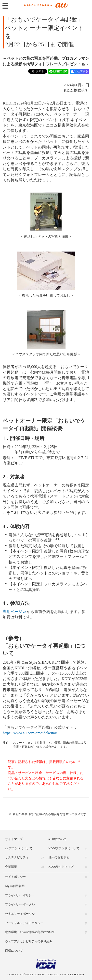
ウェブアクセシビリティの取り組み (29, 941)
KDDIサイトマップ (61, 867)
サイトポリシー (15, 877)
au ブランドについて (19, 848)
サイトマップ (14, 839)
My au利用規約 (15, 886)
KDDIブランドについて (64, 848)
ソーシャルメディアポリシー (24, 923)
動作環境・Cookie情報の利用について (30, 932)
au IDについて (58, 839)
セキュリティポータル (20, 914)
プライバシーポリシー (20, 895)
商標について (14, 951)
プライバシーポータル (20, 904)
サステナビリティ (17, 857)
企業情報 (11, 867)
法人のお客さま (59, 857)
